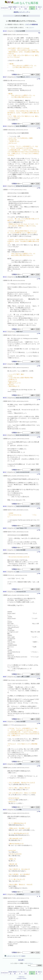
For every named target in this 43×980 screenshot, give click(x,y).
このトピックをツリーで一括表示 (15, 956)
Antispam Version (21, 978)
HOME (3, 8)
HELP (7, 8)
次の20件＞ (21, 960)
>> (33, 28)
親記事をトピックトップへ (22, 12)
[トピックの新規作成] (32, 24)
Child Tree (21, 977)
